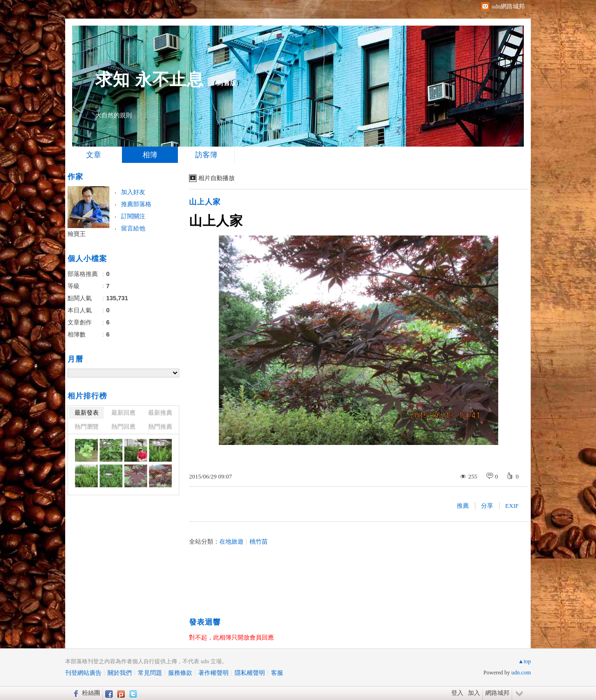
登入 (457, 693)
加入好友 (133, 192)
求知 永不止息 (150, 79)
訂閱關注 (133, 216)
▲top (525, 661)
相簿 (150, 155)
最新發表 (87, 413)
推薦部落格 (136, 204)
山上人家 (205, 202)
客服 (277, 673)
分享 (487, 506)
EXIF (512, 506)
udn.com (521, 673)
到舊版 (227, 83)
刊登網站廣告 (83, 673)
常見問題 (150, 673)
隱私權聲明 (250, 673)
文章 (94, 155)
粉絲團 (91, 693)
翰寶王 (77, 234)
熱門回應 (123, 427)
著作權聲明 (213, 673)
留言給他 (133, 228)
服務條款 (180, 673)
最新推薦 (160, 413)
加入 (474, 693)
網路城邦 (497, 693)
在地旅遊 (231, 542)
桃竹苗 (259, 542)
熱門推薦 (160, 427)
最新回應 (123, 413)
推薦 (463, 506)
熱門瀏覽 (87, 427)
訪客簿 (206, 155)
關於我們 (120, 673)
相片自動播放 (217, 178)
